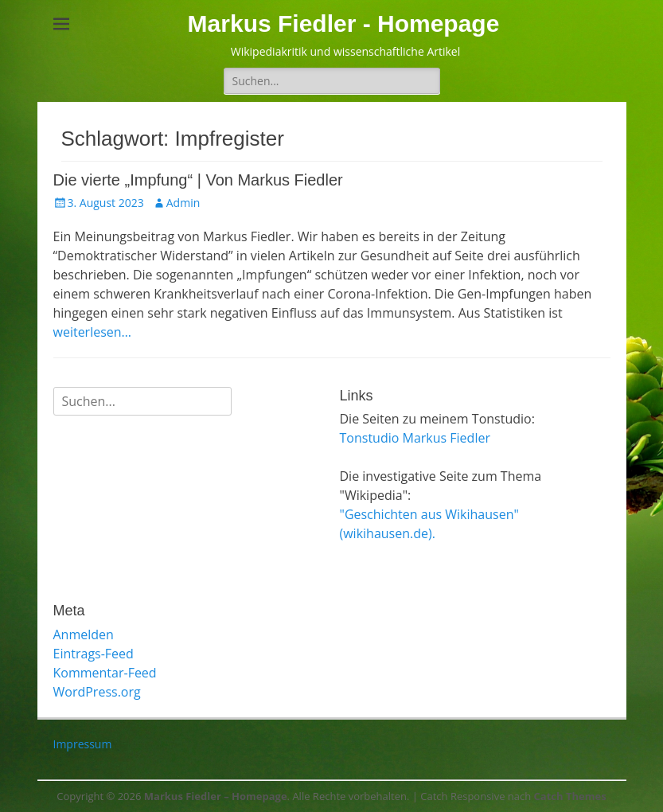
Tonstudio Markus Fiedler (415, 438)
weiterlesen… (93, 332)
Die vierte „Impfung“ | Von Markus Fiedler (198, 180)
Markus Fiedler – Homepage (216, 796)
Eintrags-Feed (94, 654)
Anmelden (84, 634)
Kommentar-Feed (105, 673)
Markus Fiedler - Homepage (344, 23)
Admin (183, 203)
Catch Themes (570, 796)
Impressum (83, 744)
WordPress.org (97, 692)
